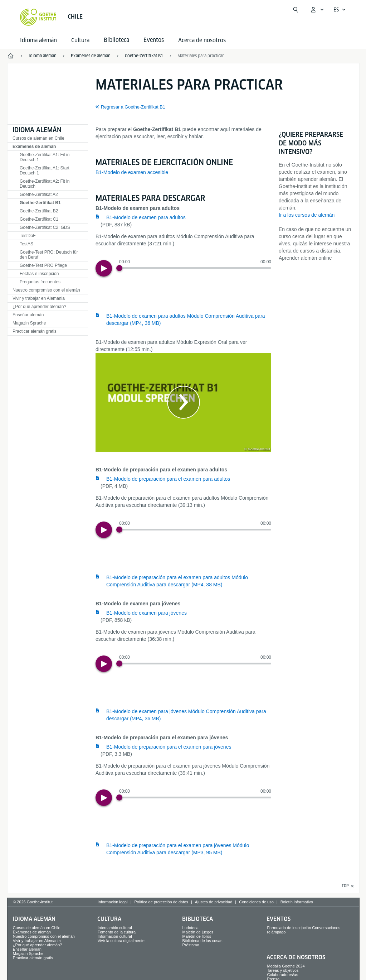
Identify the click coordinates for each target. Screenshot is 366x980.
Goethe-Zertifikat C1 (39, 219)
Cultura (80, 40)
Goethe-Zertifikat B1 (40, 203)
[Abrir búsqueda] (296, 10)
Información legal (113, 902)
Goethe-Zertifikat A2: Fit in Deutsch (45, 184)
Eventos (279, 919)
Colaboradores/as (282, 975)
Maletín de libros (197, 936)
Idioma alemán (38, 40)
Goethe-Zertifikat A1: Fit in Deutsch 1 (45, 157)
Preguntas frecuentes (40, 282)
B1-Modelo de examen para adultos (146, 217)
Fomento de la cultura (117, 932)
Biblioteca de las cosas (202, 941)
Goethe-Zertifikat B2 (39, 211)
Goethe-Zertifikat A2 (39, 194)
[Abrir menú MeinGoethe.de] (317, 10)
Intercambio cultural (115, 928)
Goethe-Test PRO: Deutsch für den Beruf (49, 255)
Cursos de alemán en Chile (38, 138)
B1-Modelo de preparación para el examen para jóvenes (169, 747)
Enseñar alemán (28, 315)
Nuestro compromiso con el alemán (46, 290)
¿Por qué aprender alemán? (39, 307)
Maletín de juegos (198, 932)
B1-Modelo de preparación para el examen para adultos (168, 479)
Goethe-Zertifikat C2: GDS (45, 227)
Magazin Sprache (29, 323)
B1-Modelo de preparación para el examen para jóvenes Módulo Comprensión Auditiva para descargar (178, 849)
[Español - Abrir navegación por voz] (340, 10)
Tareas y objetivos (283, 970)
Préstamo (191, 945)
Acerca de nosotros (202, 40)
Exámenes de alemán (34, 146)
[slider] (195, 268)
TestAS (26, 244)
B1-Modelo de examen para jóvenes (147, 613)
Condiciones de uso (256, 902)
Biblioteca (197, 919)
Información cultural (115, 936)
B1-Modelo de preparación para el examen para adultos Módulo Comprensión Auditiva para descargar (177, 581)
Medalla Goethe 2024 (286, 966)
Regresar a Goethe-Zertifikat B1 (133, 107)
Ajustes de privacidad (214, 902)
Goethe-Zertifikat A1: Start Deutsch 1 (45, 170)
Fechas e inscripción (39, 274)
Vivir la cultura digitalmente (121, 941)
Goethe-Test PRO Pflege (43, 265)
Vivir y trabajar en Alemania (39, 298)
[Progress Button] (119, 268)
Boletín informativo (297, 902)
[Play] (104, 268)
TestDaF (28, 236)
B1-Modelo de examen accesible (132, 172)
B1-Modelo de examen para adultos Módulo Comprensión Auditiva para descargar (186, 320)
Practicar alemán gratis (35, 331)
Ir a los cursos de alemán (307, 215)
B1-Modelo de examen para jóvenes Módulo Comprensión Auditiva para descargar (186, 715)
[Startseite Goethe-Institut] (38, 17)
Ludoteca (191, 928)
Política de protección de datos (161, 902)
